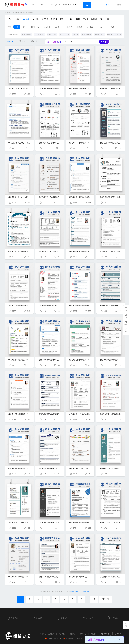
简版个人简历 (64, 35)
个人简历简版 (52, 35)
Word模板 (16, 12)
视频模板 (94, 19)
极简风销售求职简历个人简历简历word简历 (111, 197)
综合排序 (10, 41)
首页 (33, 5)
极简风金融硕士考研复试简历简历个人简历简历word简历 (111, 414)
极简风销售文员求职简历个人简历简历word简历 (80, 523)
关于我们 (51, 634)
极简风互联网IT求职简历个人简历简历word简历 (111, 143)
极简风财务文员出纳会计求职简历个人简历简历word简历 (19, 197)
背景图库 (54, 19)
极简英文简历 (99, 35)
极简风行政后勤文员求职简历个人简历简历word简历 (19, 523)
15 (94, 599)
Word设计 (47, 27)
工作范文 (58, 27)
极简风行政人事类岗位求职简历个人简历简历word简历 (19, 251)
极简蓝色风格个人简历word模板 (19, 143)
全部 (9, 19)
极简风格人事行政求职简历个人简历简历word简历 (19, 89)
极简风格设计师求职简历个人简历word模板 (80, 143)
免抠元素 (45, 19)
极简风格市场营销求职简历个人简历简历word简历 (50, 89)
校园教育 (79, 27)
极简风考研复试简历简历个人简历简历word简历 (19, 414)
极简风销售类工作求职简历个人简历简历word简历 (50, 251)
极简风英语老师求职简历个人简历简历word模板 (19, 577)
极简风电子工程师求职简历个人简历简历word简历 (111, 468)
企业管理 (69, 27)
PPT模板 (17, 19)
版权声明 (72, 634)
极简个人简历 (27, 35)
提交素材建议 (75, 591)
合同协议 (90, 27)
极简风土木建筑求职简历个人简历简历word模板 (50, 577)
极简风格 (76, 35)
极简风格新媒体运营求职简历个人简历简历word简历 (111, 89)
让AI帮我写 (86, 591)
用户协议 (62, 634)
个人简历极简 (39, 35)
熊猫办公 (8, 12)
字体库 (86, 19)
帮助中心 (83, 634)
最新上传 (34, 41)
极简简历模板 (87, 35)
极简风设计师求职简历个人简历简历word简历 (80, 577)
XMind (100, 27)
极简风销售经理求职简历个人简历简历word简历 (111, 306)
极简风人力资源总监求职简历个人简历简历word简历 (111, 523)
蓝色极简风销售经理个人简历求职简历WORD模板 (111, 577)
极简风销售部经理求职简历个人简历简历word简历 (19, 468)
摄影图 (78, 19)
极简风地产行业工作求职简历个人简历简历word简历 (50, 197)
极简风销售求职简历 (114, 35)
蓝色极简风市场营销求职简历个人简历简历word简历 (80, 197)
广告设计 (69, 19)
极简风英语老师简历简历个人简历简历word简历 (19, 360)
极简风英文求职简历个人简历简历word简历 (50, 468)
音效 (102, 19)
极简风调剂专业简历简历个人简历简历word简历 (80, 251)
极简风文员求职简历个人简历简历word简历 (50, 523)
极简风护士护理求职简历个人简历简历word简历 (80, 360)
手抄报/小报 (35, 27)
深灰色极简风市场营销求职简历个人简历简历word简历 (111, 251)
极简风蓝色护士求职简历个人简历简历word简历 (80, 306)
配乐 (108, 19)
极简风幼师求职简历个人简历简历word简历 (80, 468)
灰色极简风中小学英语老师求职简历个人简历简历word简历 (80, 414)
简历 (25, 27)
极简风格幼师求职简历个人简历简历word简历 (80, 89)
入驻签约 (94, 634)
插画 (62, 19)
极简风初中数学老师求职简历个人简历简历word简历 (50, 360)
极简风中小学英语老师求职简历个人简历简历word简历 (19, 306)
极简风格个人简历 (27, 12)
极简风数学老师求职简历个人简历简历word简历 (50, 306)
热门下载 (22, 41)
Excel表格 (35, 19)
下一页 (106, 599)
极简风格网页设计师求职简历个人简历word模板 (50, 143)
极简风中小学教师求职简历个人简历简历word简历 (111, 360)
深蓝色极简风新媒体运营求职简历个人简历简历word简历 (50, 414)
